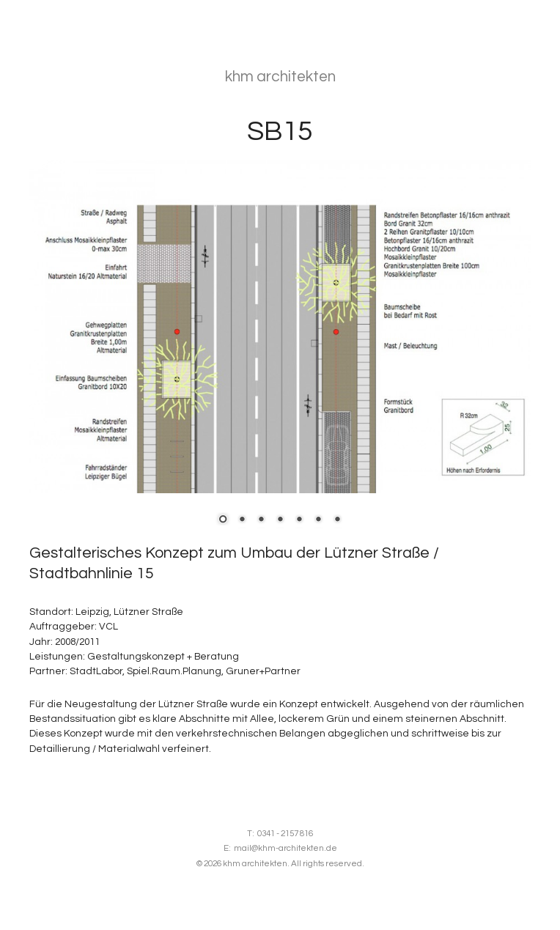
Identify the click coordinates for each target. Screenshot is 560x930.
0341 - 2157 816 (285, 834)
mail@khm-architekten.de (285, 848)
